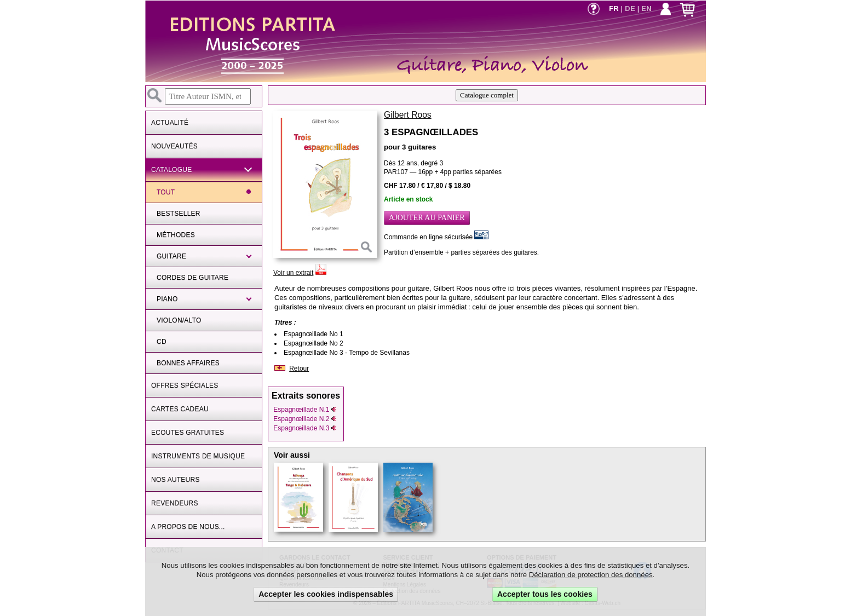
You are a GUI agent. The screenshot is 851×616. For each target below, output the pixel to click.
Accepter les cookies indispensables (326, 594)
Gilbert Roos (408, 115)
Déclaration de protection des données (591, 575)
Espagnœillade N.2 (305, 419)
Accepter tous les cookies (545, 594)
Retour (299, 369)
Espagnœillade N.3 (305, 428)
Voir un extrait (293, 273)
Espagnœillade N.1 (305, 410)
